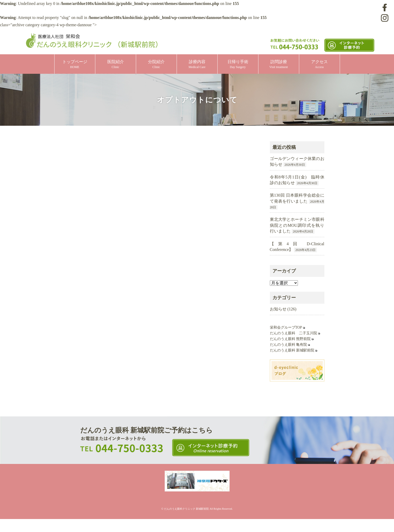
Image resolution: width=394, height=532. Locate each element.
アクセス (319, 64)
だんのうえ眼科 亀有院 (289, 345)
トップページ (75, 64)
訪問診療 (279, 64)
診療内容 (197, 64)
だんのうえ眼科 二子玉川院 (293, 333)
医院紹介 (116, 64)
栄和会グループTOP (286, 327)
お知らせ (278, 309)
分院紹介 (156, 64)
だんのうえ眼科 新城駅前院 (292, 350)
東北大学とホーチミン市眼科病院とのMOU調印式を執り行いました (297, 225)
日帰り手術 (238, 64)
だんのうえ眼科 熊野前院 (290, 339)
